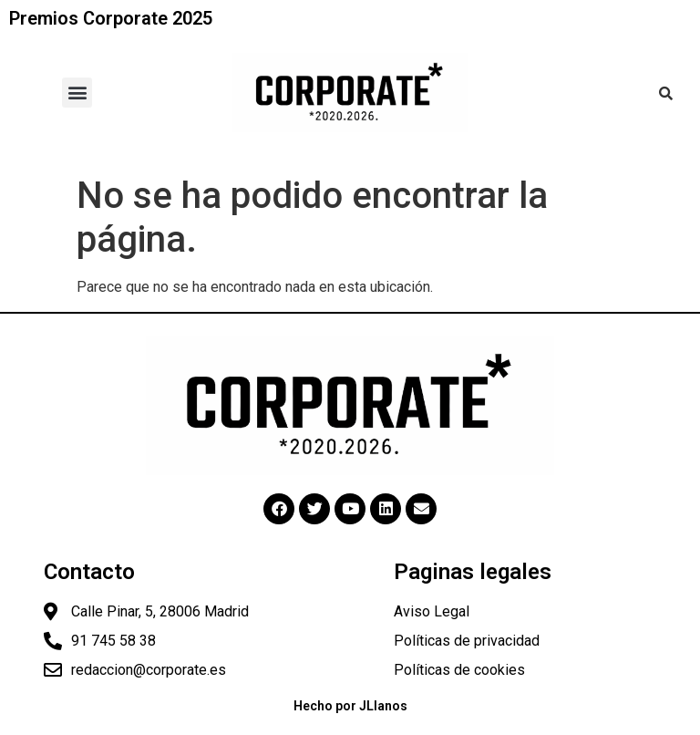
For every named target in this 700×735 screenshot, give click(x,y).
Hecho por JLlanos (350, 706)
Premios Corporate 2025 (111, 18)
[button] (77, 93)
